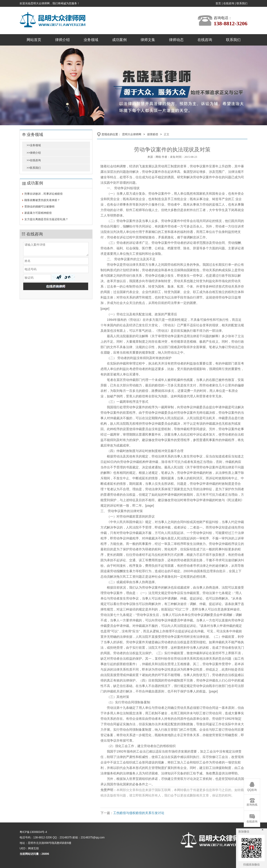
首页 (218, 3)
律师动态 (176, 40)
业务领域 (91, 40)
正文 (167, 134)
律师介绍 (62, 40)
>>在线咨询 (34, 160)
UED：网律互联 (29, 848)
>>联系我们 (34, 168)
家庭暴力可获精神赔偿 (38, 213)
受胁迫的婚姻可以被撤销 (39, 207)
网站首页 (34, 40)
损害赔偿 (153, 134)
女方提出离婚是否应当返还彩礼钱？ (46, 219)
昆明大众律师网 (132, 134)
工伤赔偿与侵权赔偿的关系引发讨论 (139, 813)
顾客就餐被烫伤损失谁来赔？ (42, 200)
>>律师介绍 (34, 153)
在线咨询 (229, 3)
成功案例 (119, 40)
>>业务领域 (34, 145)
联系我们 (242, 3)
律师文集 (148, 40)
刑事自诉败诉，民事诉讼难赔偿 (44, 194)
